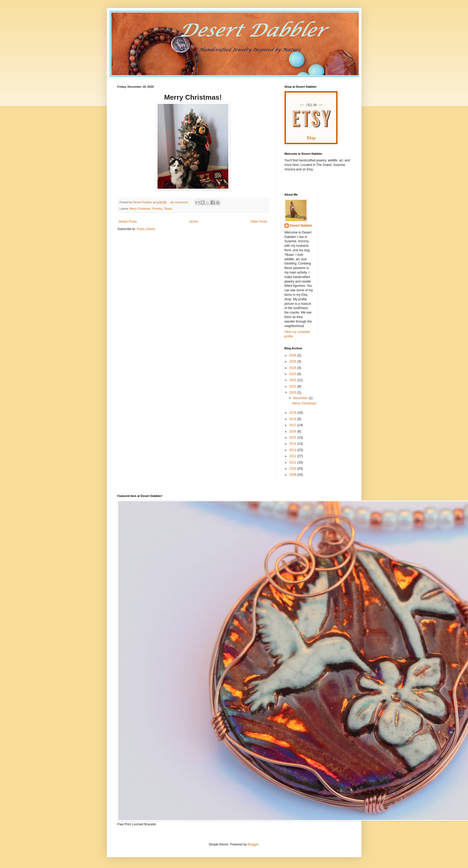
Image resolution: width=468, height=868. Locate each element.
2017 (293, 425)
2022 (293, 380)
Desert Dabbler (301, 226)
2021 (293, 386)
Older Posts (259, 222)
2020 (293, 393)
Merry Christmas (140, 209)
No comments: (180, 202)
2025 (293, 362)
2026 (293, 355)
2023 (293, 374)
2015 (293, 438)
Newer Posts (128, 222)
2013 (293, 450)
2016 (293, 431)
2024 (293, 368)
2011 (293, 462)
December (301, 398)
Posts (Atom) (146, 229)
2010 (293, 469)
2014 (293, 444)
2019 (293, 413)
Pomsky (157, 209)
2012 (293, 456)
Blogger (253, 844)
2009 (293, 475)
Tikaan (168, 209)
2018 (293, 419)
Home (194, 222)
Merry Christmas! (304, 403)
